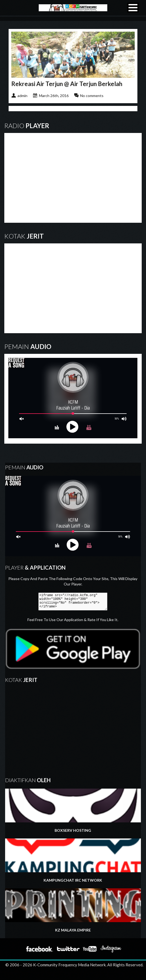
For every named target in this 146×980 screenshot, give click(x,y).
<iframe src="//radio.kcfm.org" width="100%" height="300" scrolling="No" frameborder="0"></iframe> (73, 602)
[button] (133, 8)
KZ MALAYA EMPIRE (73, 910)
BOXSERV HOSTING (73, 811)
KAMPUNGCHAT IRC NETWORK (73, 860)
